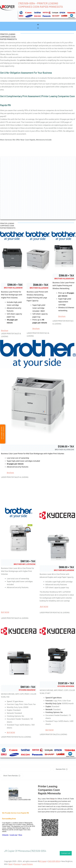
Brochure (5, 331)
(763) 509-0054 (54, 861)
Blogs (20, 835)
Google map (13, 835)
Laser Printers (27, 864)
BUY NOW (5, 612)
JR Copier (43, 861)
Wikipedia (5, 835)
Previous (17, 864)
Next (10, 864)
